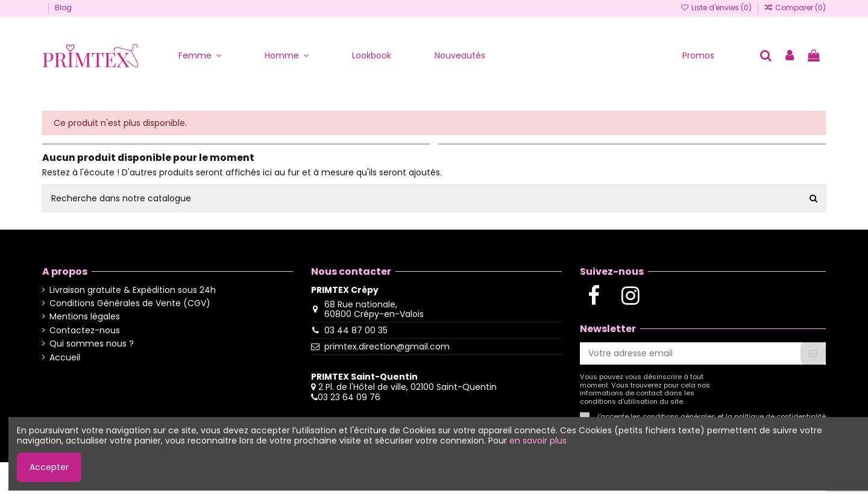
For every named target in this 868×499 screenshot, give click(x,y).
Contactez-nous (85, 331)
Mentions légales (85, 317)
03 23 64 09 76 (349, 397)
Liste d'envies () (716, 8)
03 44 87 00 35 (356, 330)
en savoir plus (538, 441)
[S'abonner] (813, 354)
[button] (200, 56)
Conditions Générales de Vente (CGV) (130, 303)
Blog (63, 8)
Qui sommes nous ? (92, 344)
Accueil (65, 358)
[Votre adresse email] (690, 354)
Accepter (49, 467)
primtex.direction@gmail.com (387, 347)
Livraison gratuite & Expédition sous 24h (133, 290)
